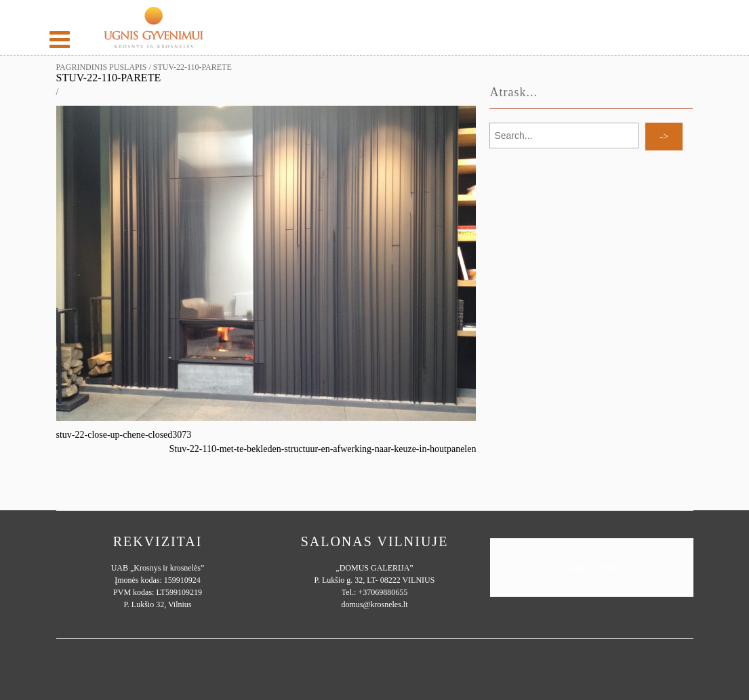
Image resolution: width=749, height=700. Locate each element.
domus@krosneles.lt (374, 604)
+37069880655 (383, 592)
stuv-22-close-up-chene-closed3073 (124, 435)
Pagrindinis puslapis (102, 67)
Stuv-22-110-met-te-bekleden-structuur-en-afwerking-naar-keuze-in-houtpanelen (323, 449)
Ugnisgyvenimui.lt (591, 568)
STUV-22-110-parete (109, 78)
